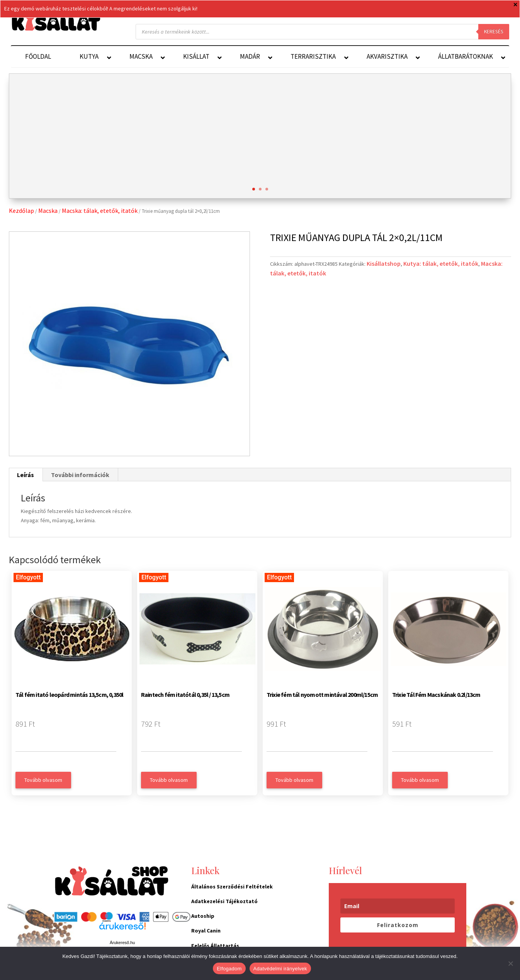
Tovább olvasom (43, 780)
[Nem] (510, 963)
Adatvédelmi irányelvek (280, 969)
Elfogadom (229, 969)
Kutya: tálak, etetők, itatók (441, 263)
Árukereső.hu (122, 943)
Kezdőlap (21, 211)
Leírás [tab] (25, 475)
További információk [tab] (80, 475)
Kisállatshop (384, 263)
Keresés (494, 31)
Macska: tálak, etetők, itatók (100, 211)
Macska (48, 211)
